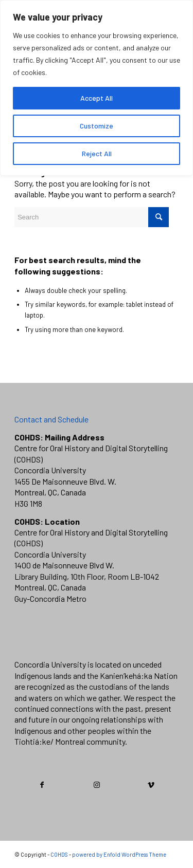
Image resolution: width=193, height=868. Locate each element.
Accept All (97, 98)
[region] (97, 88)
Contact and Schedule (51, 419)
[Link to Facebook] (42, 785)
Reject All (97, 153)
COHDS (59, 854)
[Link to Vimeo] (151, 785)
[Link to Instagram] (97, 785)
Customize (97, 126)
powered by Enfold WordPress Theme (119, 854)
